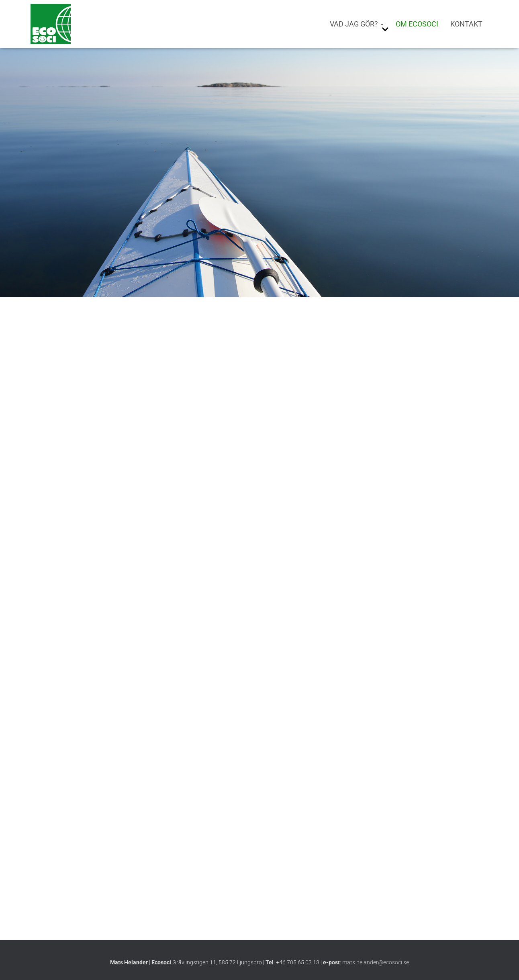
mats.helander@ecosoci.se (376, 962)
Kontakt (466, 24)
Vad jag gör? (357, 24)
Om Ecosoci (417, 24)
